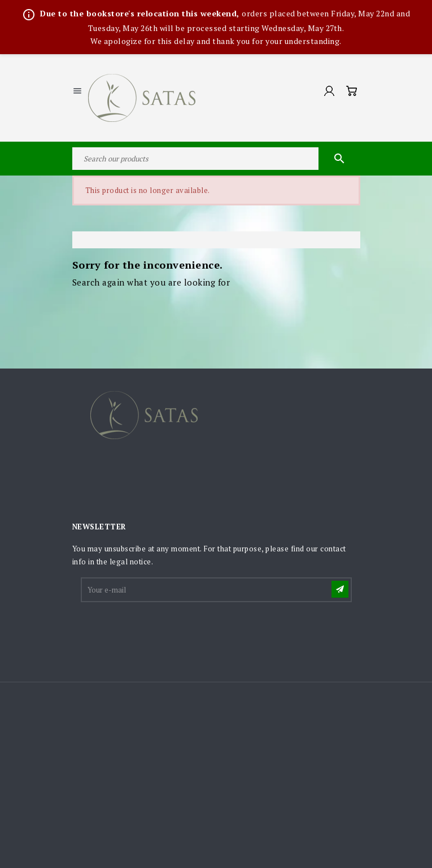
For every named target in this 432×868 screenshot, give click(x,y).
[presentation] (168, 632)
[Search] (216, 159)
